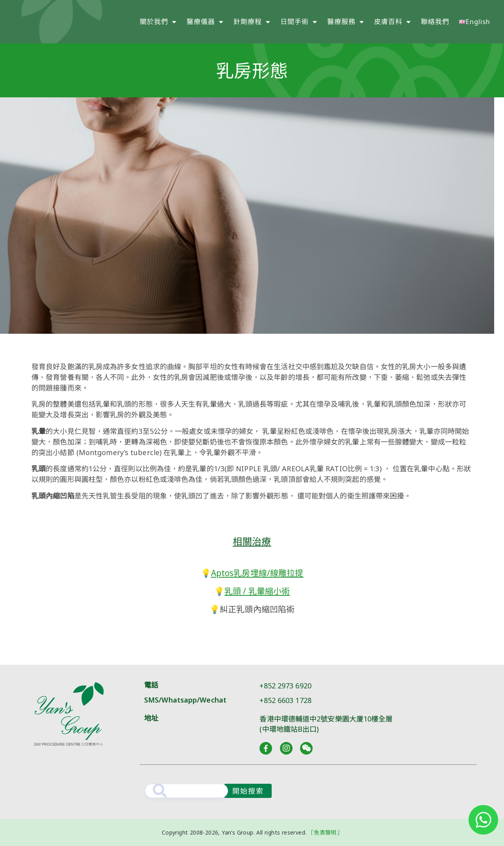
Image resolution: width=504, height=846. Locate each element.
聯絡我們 (435, 21)
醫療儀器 (205, 22)
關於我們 (158, 22)
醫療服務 (346, 22)
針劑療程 (252, 22)
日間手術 (299, 22)
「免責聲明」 (325, 832)
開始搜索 (248, 791)
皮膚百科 (393, 22)
